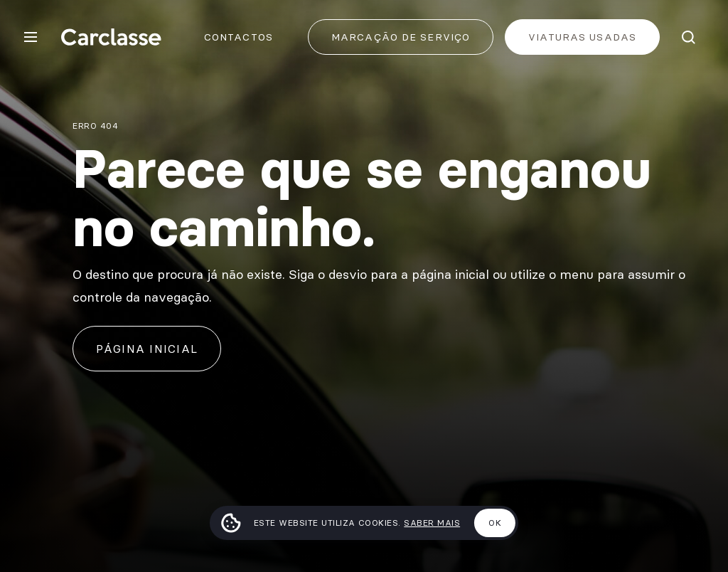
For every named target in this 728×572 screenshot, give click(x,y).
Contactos (239, 37)
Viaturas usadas (582, 37)
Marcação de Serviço (401, 37)
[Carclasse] (111, 37)
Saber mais (432, 523)
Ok (495, 523)
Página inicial (147, 349)
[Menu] (31, 37)
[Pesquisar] (688, 37)
